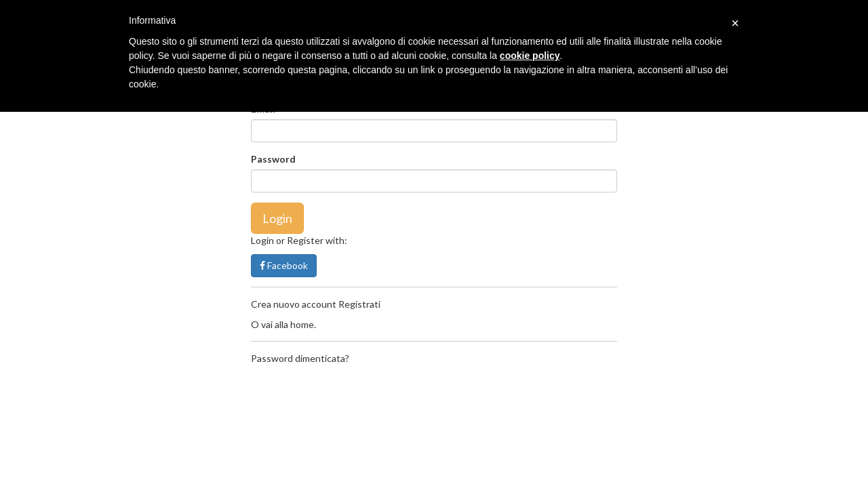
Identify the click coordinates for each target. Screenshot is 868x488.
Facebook (284, 265)
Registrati (359, 304)
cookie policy (530, 56)
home (302, 324)
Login (277, 218)
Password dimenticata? (300, 358)
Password (273, 159)
